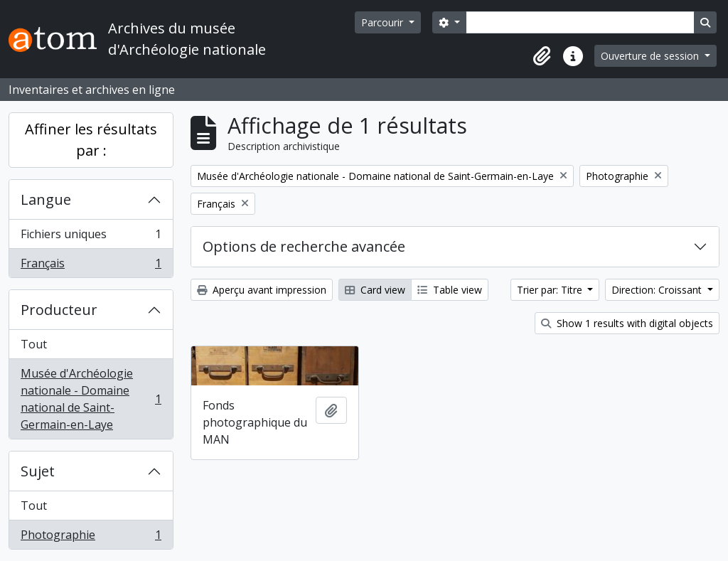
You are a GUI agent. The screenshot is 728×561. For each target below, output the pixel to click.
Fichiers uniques (91, 237)
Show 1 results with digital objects (627, 323)
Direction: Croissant (658, 290)
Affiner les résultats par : (91, 140)
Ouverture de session (651, 56)
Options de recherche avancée (304, 246)
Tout (34, 344)
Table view (450, 290)
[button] (542, 56)
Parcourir (384, 22)
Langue (46, 199)
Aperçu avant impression (262, 290)
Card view (375, 290)
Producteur (59, 310)
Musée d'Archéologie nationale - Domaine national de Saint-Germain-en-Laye (91, 399)
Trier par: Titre (551, 290)
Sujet (38, 471)
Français (91, 266)
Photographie (91, 538)
